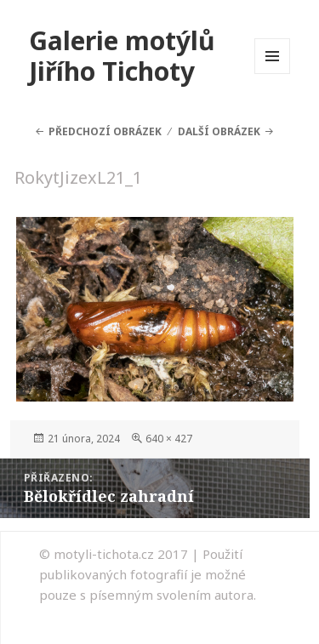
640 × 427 (169, 439)
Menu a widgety (273, 74)
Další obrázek (219, 131)
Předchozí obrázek (105, 131)
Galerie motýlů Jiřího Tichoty (122, 56)
